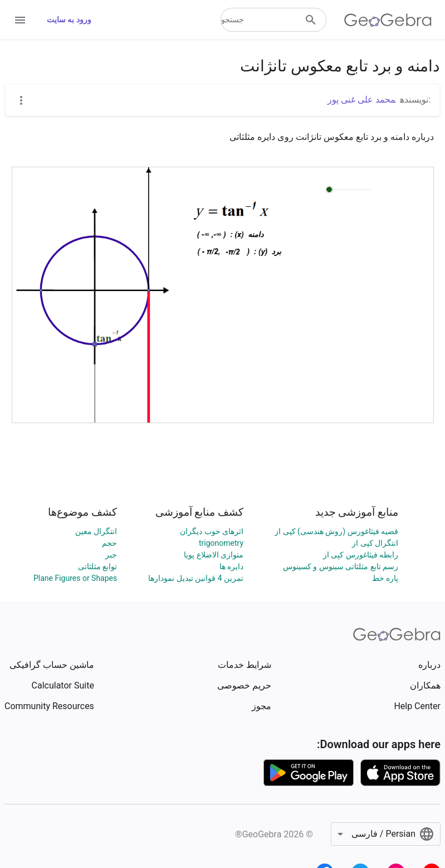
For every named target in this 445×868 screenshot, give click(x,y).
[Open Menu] (20, 20)
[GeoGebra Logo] (388, 20)
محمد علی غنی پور (361, 100)
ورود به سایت (69, 20)
